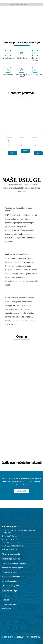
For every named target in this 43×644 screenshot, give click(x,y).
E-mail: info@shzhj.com (10, 536)
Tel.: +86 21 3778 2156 (10, 539)
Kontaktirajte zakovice (11, 559)
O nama (5, 595)
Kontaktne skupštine (10, 572)
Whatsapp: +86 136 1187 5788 (13, 546)
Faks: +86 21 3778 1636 (11, 543)
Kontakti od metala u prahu (13, 568)
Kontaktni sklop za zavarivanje (35, 144)
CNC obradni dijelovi (22, 143)
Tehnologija (7, 609)
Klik (13, 153)
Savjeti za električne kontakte (14, 563)
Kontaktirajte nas (9, 604)
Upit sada (21, 491)
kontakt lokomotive (10, 581)
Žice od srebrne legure (9, 144)
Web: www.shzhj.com (10, 549)
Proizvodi (6, 600)
